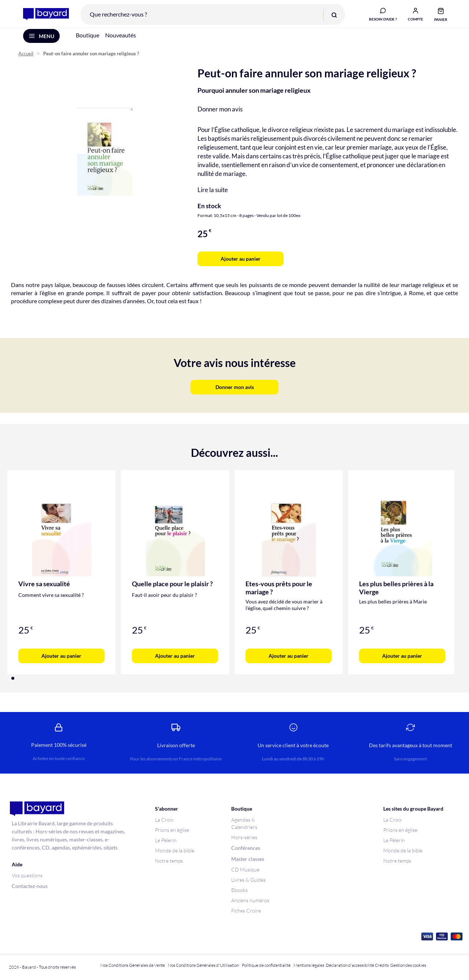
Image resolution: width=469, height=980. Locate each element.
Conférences (246, 848)
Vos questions (27, 875)
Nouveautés (121, 40)
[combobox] (210, 16)
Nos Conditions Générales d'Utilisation (204, 965)
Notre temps (169, 861)
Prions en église (172, 830)
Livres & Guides (248, 880)
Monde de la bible (175, 850)
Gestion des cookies (408, 965)
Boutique (88, 40)
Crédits (382, 965)
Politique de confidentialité (266, 965)
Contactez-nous (30, 886)
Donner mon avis (220, 114)
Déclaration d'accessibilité (350, 965)
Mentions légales (309, 965)
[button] (413, 16)
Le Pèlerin (166, 840)
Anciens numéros (250, 900)
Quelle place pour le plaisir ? (172, 588)
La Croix (164, 820)
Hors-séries (244, 837)
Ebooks (239, 890)
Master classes (248, 859)
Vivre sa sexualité (44, 588)
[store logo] (43, 16)
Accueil (26, 59)
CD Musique (245, 869)
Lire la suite (213, 194)
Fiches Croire (246, 911)
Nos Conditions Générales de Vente (133, 965)
